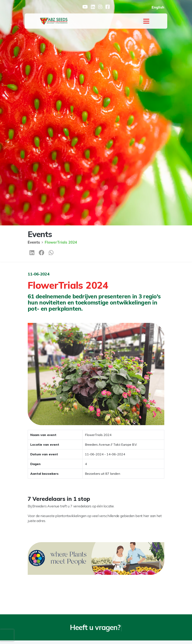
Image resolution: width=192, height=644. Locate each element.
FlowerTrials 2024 (61, 242)
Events (34, 242)
